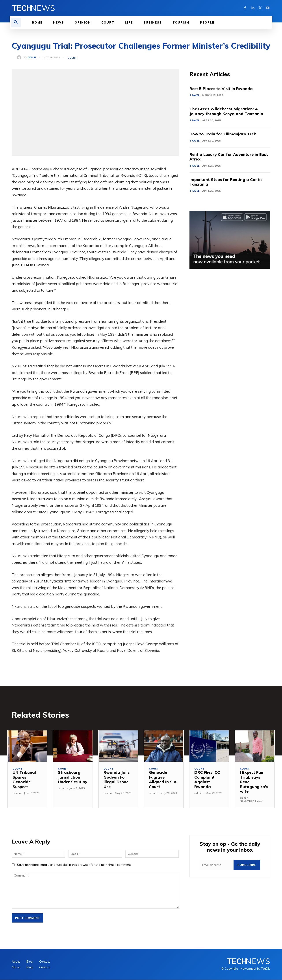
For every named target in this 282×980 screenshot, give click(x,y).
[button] (16, 22)
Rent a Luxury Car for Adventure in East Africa (229, 157)
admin (32, 58)
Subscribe (247, 865)
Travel (194, 95)
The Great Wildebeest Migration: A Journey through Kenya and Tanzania (226, 111)
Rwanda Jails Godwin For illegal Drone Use (117, 780)
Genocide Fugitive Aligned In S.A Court (163, 780)
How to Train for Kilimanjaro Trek (223, 134)
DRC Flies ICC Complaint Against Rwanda (207, 780)
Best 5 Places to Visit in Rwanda (221, 89)
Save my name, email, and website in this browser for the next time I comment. (74, 865)
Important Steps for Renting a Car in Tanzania (226, 182)
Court (72, 58)
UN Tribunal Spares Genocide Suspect (24, 780)
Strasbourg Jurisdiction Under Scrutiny (73, 777)
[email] (217, 865)
